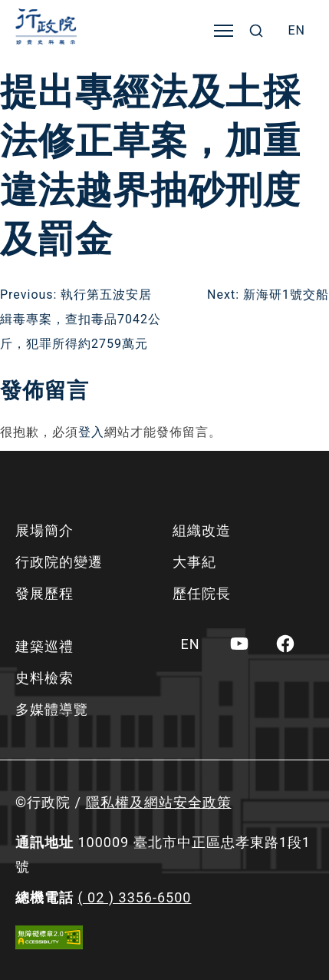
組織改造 (202, 530)
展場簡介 (44, 530)
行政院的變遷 (59, 562)
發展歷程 (44, 593)
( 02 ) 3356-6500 (134, 897)
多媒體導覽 (52, 709)
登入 (91, 432)
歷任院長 (202, 593)
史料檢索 (44, 678)
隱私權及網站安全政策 (159, 802)
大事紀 (194, 562)
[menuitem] (296, 31)
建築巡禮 (44, 646)
